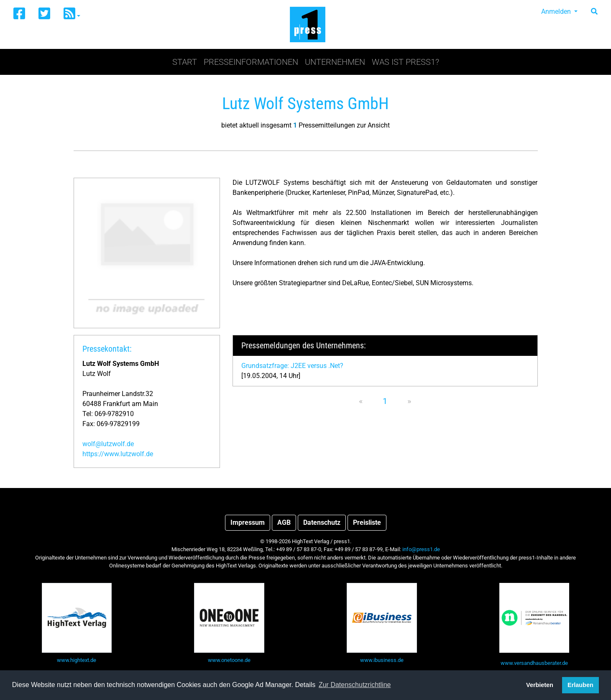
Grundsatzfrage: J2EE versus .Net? (292, 366)
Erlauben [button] (580, 685)
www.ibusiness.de (382, 660)
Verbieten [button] (540, 685)
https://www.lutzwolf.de (118, 454)
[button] (72, 14)
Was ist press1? (405, 62)
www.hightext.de (77, 660)
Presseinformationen (251, 62)
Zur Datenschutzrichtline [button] (355, 685)
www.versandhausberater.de (534, 663)
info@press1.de (421, 549)
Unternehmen (335, 62)
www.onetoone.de (229, 660)
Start (185, 62)
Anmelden (557, 11)
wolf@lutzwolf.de (108, 444)
